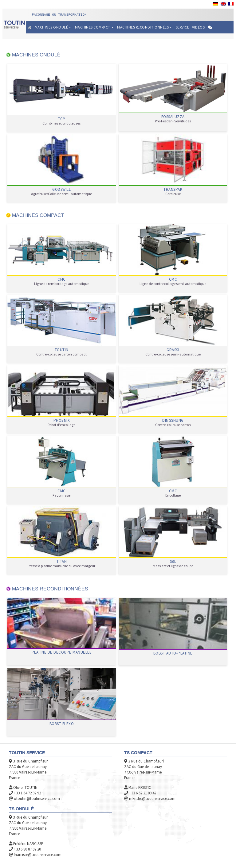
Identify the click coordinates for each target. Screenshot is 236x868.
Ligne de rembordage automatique (62, 284)
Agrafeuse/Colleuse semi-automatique (61, 194)
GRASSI (173, 350)
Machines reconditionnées (145, 27)
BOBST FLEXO (62, 724)
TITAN (62, 562)
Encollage (173, 495)
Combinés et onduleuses (61, 123)
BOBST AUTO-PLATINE (173, 653)
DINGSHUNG (173, 421)
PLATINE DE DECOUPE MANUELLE (62, 652)
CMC (62, 279)
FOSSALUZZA (173, 117)
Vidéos (198, 27)
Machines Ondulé (53, 27)
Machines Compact (95, 27)
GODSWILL (61, 190)
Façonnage (61, 495)
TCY (62, 119)
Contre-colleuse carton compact (61, 354)
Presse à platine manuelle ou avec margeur (61, 566)
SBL (173, 562)
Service (183, 27)
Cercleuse (173, 194)
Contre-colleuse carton (173, 425)
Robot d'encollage (61, 425)
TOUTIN (62, 350)
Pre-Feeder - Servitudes (173, 121)
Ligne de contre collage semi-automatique (173, 284)
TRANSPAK (173, 190)
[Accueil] (30, 27)
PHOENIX (62, 421)
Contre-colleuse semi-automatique (173, 354)
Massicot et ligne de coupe (173, 566)
